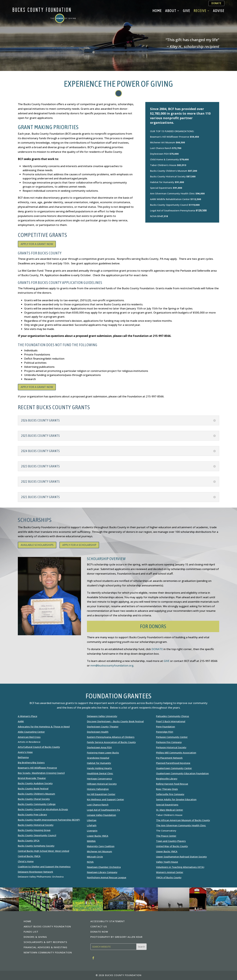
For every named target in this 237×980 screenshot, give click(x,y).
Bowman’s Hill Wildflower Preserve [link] (37, 768)
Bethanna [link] (23, 757)
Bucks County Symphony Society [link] (36, 846)
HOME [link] (27, 921)
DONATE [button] (216, 3)
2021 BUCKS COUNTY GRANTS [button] (40, 497)
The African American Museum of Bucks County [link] (183, 820)
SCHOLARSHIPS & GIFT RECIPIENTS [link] (45, 942)
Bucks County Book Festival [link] (33, 788)
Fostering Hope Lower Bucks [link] (103, 753)
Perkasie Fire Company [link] (169, 742)
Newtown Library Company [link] (102, 872)
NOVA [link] (90, 862)
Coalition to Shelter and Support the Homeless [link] (44, 867)
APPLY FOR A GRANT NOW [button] (37, 244)
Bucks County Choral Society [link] (34, 799)
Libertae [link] (92, 820)
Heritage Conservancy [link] (99, 779)
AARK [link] (21, 721)
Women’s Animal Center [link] (170, 872)
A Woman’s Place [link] (28, 716)
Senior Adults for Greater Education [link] (176, 799)
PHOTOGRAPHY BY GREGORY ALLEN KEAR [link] (116, 937)
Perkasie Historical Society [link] (171, 747)
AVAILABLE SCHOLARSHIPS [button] (37, 545)
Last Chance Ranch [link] (98, 805)
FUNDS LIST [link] (31, 932)
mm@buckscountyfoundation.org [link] (112, 665)
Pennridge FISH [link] (165, 732)
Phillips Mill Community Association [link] (176, 753)
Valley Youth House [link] (167, 862)
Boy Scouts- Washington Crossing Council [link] (41, 773)
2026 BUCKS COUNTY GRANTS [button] (40, 420)
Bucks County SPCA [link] (29, 840)
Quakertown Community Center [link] (174, 768)
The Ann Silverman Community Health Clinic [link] (181, 825)
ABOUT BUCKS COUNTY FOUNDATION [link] (47, 926)
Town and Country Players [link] (171, 841)
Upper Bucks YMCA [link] (167, 851)
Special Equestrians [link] (167, 805)
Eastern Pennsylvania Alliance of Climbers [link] (111, 737)
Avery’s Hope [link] (25, 752)
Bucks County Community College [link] (37, 804)
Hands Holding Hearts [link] (99, 768)
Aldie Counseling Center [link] (31, 732)
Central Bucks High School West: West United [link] (43, 851)
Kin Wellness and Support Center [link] (105, 799)
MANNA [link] (91, 841)
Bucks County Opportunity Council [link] (37, 835)
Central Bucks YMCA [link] (29, 856)
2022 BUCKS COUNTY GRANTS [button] (40, 482)
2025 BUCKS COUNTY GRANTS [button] (40, 436)
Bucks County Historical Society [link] (36, 825)
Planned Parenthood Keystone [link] (173, 763)
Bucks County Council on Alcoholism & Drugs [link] (43, 809)
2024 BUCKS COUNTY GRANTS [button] (40, 451)
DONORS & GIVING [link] (35, 937)
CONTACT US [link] (99, 926)
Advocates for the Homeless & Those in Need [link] (44, 727)
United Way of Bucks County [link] (172, 846)
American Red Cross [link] (29, 737)
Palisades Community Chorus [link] (173, 716)
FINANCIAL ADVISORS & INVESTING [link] (45, 947)
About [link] (171, 11)
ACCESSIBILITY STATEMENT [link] (108, 921)
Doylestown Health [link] (98, 732)
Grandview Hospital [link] (98, 758)
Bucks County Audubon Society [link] (35, 783)
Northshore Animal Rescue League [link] (107, 877)
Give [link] (187, 11)
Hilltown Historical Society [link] (102, 784)
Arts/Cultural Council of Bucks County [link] (39, 747)
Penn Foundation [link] (166, 727)
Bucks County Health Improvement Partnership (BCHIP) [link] (49, 820)
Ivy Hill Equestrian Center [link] (101, 794)
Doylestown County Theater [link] (103, 727)
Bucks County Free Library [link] (32, 814)
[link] (44, 22)
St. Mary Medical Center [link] (170, 810)
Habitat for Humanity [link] (99, 763)
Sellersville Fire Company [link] (170, 794)
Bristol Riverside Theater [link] (32, 778)
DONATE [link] (157, 649)
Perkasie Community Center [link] (172, 737)
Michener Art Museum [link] (99, 851)
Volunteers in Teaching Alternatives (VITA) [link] (180, 867)
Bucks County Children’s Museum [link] (36, 794)
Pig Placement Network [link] (169, 758)
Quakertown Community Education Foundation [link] (182, 773)
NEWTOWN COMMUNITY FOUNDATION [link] (48, 952)
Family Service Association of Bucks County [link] (111, 742)
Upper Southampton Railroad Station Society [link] (181, 857)
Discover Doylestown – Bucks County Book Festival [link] (115, 721)
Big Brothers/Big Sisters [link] (31, 762)
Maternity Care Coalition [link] (101, 846)
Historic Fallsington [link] (98, 789)
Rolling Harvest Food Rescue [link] (172, 784)
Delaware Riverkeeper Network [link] (35, 872)
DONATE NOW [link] (99, 932)
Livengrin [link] (92, 831)
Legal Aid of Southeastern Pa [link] (103, 810)
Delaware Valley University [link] (102, 716)
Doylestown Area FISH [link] (99, 747)
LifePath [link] (92, 825)
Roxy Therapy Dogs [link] (167, 789)
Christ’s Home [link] (26, 861)
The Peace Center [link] (166, 836)
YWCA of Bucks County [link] (169, 877)
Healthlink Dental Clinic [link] (100, 773)
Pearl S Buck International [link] (171, 721)
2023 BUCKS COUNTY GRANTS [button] (40, 466)
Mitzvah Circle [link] (95, 857)
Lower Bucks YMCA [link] (98, 836)
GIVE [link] (167, 661)
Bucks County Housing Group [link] (34, 830)
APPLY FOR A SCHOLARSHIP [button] (79, 545)
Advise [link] (219, 11)
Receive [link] (200, 11)
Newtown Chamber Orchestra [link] (104, 867)
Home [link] (157, 11)
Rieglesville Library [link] (167, 779)
